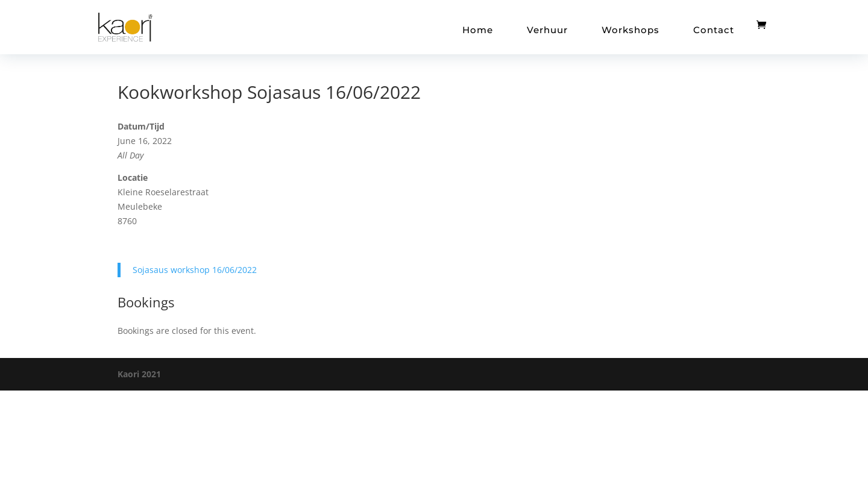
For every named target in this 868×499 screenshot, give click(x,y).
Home (478, 30)
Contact (714, 30)
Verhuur (547, 30)
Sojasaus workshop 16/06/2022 (195, 270)
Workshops (631, 30)
